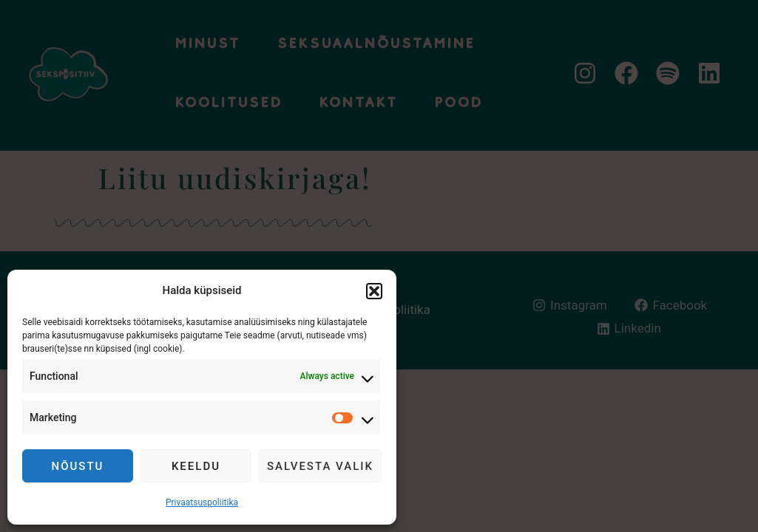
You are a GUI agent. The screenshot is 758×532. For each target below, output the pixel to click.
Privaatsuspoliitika (202, 502)
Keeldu (196, 466)
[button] (374, 291)
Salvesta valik (320, 466)
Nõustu (78, 466)
